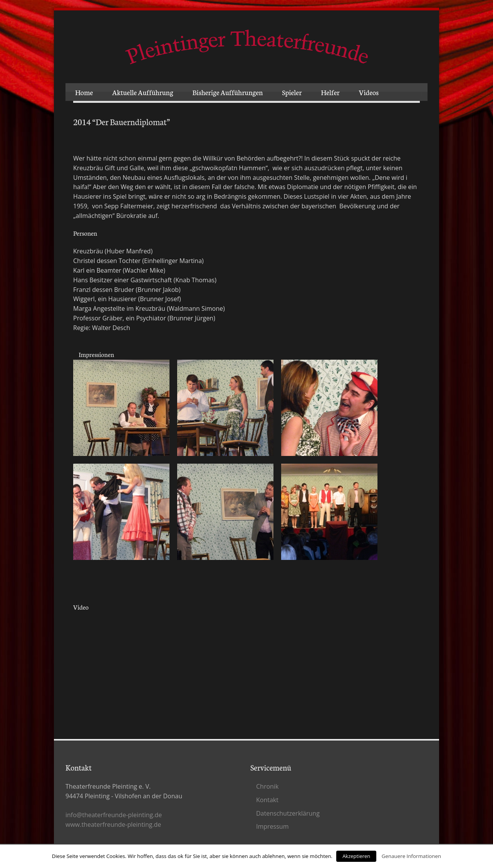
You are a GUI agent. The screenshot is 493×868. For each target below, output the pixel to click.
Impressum (272, 826)
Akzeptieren (356, 856)
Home (84, 92)
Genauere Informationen (411, 856)
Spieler (292, 92)
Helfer (330, 92)
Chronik (267, 786)
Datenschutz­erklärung (288, 813)
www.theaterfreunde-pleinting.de (113, 824)
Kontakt (267, 800)
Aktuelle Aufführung (143, 92)
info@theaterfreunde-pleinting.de (114, 815)
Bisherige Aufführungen (228, 92)
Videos (369, 92)
